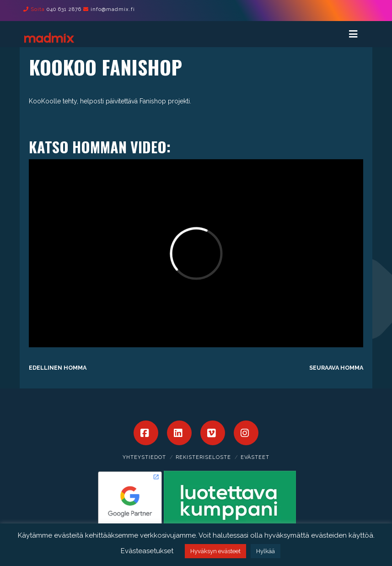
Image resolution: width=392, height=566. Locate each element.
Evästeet (255, 457)
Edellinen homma (58, 368)
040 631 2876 (64, 9)
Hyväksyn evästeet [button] (215, 551)
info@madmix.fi (113, 9)
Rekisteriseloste (203, 457)
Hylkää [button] (266, 551)
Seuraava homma (336, 368)
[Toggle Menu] (357, 34)
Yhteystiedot (144, 457)
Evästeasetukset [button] (147, 551)
